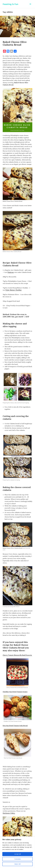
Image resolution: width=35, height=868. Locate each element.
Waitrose (11, 272)
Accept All (18, 854)
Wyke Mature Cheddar (14, 290)
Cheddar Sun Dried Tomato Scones (15, 692)
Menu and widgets (30, 6)
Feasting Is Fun (10, 4)
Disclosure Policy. (9, 813)
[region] (17, 852)
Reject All (17, 864)
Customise (18, 859)
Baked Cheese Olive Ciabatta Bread (15, 43)
